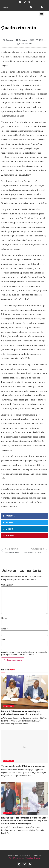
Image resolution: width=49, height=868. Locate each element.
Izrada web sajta (33, 858)
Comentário (7, 585)
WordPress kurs (16, 858)
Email (5, 629)
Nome (5, 618)
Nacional (7, 813)
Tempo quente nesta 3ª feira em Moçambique (23, 766)
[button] (42, 14)
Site (3, 639)
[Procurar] (31, 7)
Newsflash (8, 706)
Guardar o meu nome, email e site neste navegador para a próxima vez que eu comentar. (24, 653)
